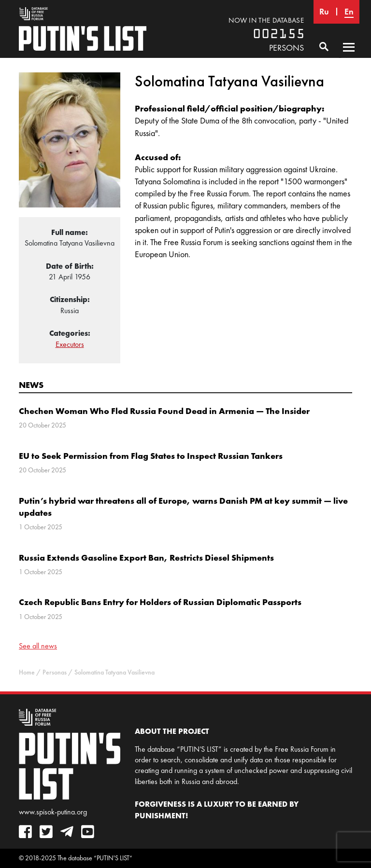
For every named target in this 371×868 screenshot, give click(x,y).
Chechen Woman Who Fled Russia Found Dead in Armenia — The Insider (164, 411)
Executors (70, 344)
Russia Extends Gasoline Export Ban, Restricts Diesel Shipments (146, 558)
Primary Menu (349, 56)
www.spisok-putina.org (53, 812)
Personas (55, 672)
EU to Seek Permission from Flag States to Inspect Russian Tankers (151, 456)
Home (27, 672)
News (31, 385)
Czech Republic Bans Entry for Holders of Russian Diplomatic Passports (160, 602)
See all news (38, 646)
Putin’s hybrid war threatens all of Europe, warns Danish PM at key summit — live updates (183, 507)
